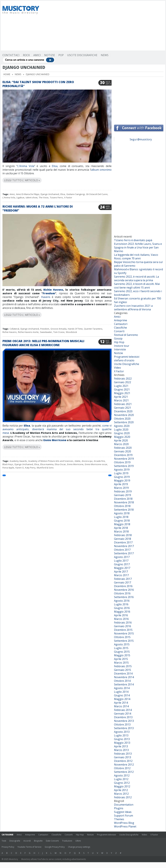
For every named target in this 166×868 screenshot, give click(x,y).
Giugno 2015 (122, 652)
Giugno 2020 (122, 433)
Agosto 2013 (122, 732)
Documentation (124, 805)
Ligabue (20, 197)
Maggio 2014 (122, 699)
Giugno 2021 (122, 389)
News (105, 55)
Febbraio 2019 (123, 491)
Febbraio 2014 (123, 710)
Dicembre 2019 (123, 455)
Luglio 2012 (121, 779)
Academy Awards (18, 461)
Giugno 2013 (122, 739)
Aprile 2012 (121, 790)
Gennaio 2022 (123, 382)
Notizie (50, 55)
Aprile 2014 (121, 703)
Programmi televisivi (127, 357)
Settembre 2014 (124, 684)
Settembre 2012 (124, 772)
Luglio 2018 (121, 517)
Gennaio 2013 (123, 757)
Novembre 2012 (124, 765)
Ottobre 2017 (122, 550)
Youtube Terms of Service (29, 847)
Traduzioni (67, 841)
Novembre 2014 (124, 677)
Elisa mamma (47, 464)
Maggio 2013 (122, 743)
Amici (37, 55)
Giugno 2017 (122, 564)
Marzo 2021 (121, 400)
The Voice (44, 197)
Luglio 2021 (121, 386)
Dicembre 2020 (123, 411)
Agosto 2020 (122, 426)
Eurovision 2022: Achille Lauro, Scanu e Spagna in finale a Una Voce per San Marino (138, 247)
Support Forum (124, 816)
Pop (61, 55)
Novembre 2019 (124, 459)
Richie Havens (53, 290)
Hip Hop (119, 342)
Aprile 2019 (121, 484)
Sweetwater (46, 332)
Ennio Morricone (55, 440)
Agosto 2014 (122, 688)
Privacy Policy (8, 847)
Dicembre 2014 (123, 674)
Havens (46, 297)
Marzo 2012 (121, 794)
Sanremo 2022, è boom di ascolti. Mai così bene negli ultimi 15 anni (137, 286)
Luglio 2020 (121, 430)
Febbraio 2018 (123, 535)
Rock (26, 55)
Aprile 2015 (121, 659)
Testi (4, 841)
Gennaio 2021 (123, 408)
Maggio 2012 (122, 786)
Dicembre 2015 (123, 630)
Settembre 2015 (124, 641)
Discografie (15, 841)
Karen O (20, 468)
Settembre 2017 (124, 553)
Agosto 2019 (122, 470)
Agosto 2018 (122, 513)
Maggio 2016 (122, 612)
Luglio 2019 (121, 473)
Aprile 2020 (121, 440)
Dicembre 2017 (123, 542)
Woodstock (71, 332)
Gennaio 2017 (123, 582)
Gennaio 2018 (123, 539)
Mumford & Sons (45, 468)
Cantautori (121, 324)
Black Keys (8, 464)
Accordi (27, 841)
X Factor (68, 197)
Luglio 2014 (121, 692)
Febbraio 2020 (123, 448)
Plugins (119, 808)
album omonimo (101, 170)
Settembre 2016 (124, 597)
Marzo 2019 (121, 488)
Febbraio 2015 (123, 666)
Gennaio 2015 (123, 670)
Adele (77, 461)
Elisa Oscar (60, 464)
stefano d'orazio (124, 360)
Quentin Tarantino (93, 329)
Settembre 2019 (124, 466)
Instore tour (122, 346)
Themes (119, 819)
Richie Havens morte (28, 332)
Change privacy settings (79, 847)
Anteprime (121, 320)
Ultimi (78, 841)
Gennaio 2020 (123, 451)
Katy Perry (30, 468)
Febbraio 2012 (123, 797)
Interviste (120, 349)
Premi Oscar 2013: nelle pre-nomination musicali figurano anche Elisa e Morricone (43, 343)
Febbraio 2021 (123, 404)
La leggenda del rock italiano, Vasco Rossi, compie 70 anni (136, 257)
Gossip (118, 338)
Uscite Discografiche (82, 55)
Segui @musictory (141, 139)
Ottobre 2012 (122, 768)
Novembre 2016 (124, 590)
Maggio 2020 (122, 437)
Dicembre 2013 (123, 717)
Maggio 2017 (122, 568)
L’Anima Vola (26, 166)
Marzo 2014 (121, 706)
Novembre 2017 (124, 546)
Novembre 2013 (124, 721)
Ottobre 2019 (122, 462)
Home (7, 74)
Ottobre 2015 (122, 637)
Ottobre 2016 (122, 593)
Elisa (55, 166)
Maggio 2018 (122, 524)
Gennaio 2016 (123, 626)
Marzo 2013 (121, 750)
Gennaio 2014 (123, 714)
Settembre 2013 (124, 728)
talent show (32, 197)
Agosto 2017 (122, 557)
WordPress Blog (124, 823)
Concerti (119, 331)
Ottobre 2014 (122, 681)
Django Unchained (50, 194)
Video (117, 368)
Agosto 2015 (122, 644)
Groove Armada (58, 329)
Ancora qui (87, 461)
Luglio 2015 (121, 648)
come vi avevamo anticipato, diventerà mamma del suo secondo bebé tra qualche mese (57, 429)
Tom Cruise (59, 332)
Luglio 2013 (121, 735)
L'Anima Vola (9, 197)
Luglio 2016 (121, 604)
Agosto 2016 (122, 601)
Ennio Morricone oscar (96, 464)
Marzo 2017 (121, 575)
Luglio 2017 (121, 561)
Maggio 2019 (122, 481)
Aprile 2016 (121, 615)
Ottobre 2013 (122, 724)
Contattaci (11, 55)
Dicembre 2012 (123, 761)
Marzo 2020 (121, 444)
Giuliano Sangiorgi (75, 194)
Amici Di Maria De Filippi (28, 194)
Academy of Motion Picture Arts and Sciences (51, 461)
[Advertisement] (101, 26)
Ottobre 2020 (122, 419)
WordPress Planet (125, 826)
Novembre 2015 (124, 633)
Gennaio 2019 (123, 495)
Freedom (49, 293)
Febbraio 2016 (123, 623)
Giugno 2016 (122, 608)
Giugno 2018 (122, 521)
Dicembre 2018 (123, 499)
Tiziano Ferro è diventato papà (133, 240)
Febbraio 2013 (123, 754)
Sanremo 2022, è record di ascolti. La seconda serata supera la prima (136, 278)
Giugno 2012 (122, 783)
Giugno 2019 (122, 477)
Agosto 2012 (122, 775)
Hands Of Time (75, 329)
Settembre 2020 (124, 422)
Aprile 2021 (121, 397)
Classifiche (120, 328)
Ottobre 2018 (122, 506)
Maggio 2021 (122, 393)
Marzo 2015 (121, 663)
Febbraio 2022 (123, 379)
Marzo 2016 (121, 619)
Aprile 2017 (121, 572)
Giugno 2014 (122, 695)
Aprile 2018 (121, 528)
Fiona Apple (8, 468)
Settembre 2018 (124, 510)
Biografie (38, 841)
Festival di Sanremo (126, 335)
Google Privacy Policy (55, 847)
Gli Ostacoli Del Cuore (97, 194)
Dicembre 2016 (123, 586)
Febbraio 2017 (123, 579)
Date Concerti (52, 841)
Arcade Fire (99, 461)
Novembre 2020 (124, 415)
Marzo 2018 (121, 531)
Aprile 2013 (121, 746)
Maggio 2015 (122, 655)
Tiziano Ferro (56, 197)
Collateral (14, 329)
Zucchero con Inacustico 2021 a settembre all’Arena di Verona (133, 308)
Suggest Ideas (123, 812)
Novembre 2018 (124, 502)
